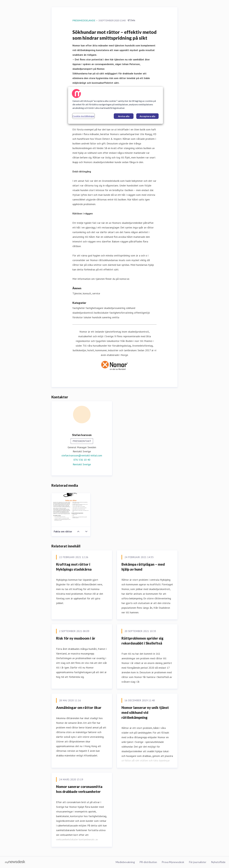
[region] (116, 105)
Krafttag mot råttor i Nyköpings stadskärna (74, 567)
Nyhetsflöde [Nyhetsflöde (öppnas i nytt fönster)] (218, 862)
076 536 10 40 (82, 460)
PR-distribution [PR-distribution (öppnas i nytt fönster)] (148, 862)
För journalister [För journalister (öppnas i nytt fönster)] (198, 862)
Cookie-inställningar (83, 116)
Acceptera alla (147, 116)
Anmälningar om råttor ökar (79, 707)
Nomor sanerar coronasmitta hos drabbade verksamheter (79, 789)
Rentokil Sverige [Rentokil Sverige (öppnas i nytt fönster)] (82, 464)
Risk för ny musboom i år (76, 638)
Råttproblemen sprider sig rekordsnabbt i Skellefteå (142, 641)
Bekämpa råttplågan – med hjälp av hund (143, 567)
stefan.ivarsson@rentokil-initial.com (82, 455)
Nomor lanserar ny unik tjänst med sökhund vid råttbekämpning (145, 712)
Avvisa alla (124, 116)
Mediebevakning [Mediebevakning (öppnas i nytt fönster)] (125, 862)
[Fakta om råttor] (71, 510)
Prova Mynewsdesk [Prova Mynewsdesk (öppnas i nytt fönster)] (173, 862)
